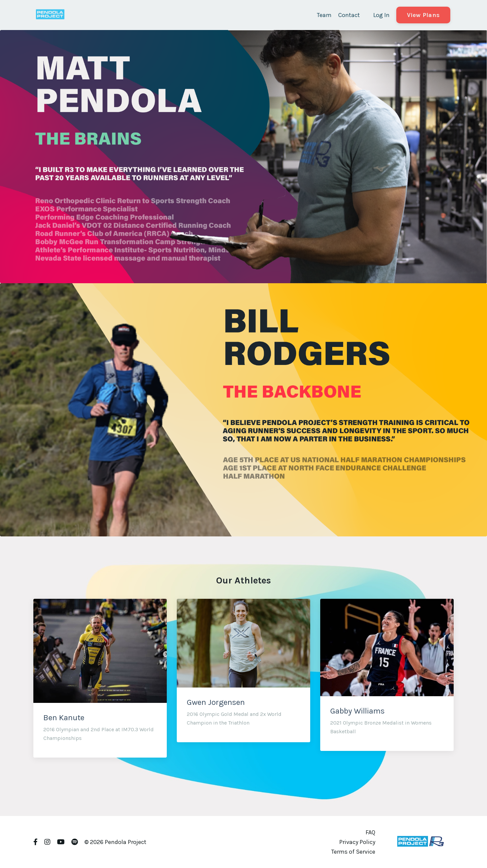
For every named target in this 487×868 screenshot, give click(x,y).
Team (324, 15)
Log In (381, 15)
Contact (349, 15)
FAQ (370, 832)
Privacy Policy (357, 842)
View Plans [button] (423, 15)
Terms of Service (353, 852)
